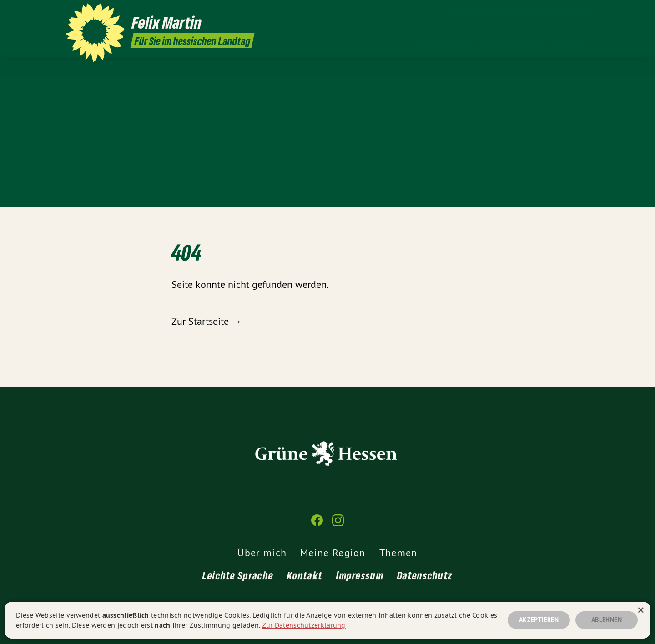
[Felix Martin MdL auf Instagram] (584, 12)
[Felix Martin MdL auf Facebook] (571, 12)
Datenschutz (425, 575)
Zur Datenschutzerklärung (304, 625)
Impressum (360, 575)
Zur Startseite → (207, 321)
